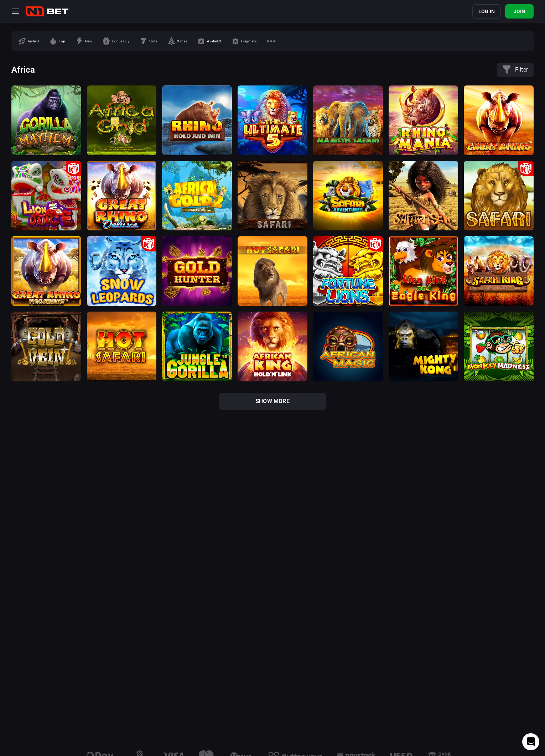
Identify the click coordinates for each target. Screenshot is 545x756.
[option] (28, 41)
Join (520, 11)
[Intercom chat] (531, 742)
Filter (515, 70)
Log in (487, 11)
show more (272, 401)
